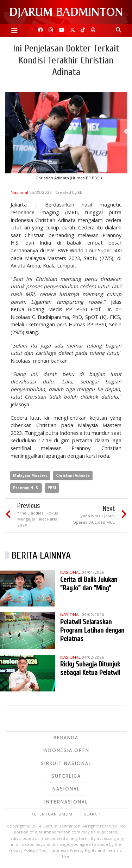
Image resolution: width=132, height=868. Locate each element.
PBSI (52, 488)
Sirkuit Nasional (66, 763)
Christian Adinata (73, 475)
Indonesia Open (66, 750)
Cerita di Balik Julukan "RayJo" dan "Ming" (89, 584)
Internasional (66, 802)
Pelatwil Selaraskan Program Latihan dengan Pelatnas (92, 630)
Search (92, 814)
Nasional (20, 192)
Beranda (66, 738)
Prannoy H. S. (26, 488)
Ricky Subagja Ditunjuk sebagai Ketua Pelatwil (90, 668)
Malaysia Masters (30, 475)
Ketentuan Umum (52, 814)
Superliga (66, 776)
